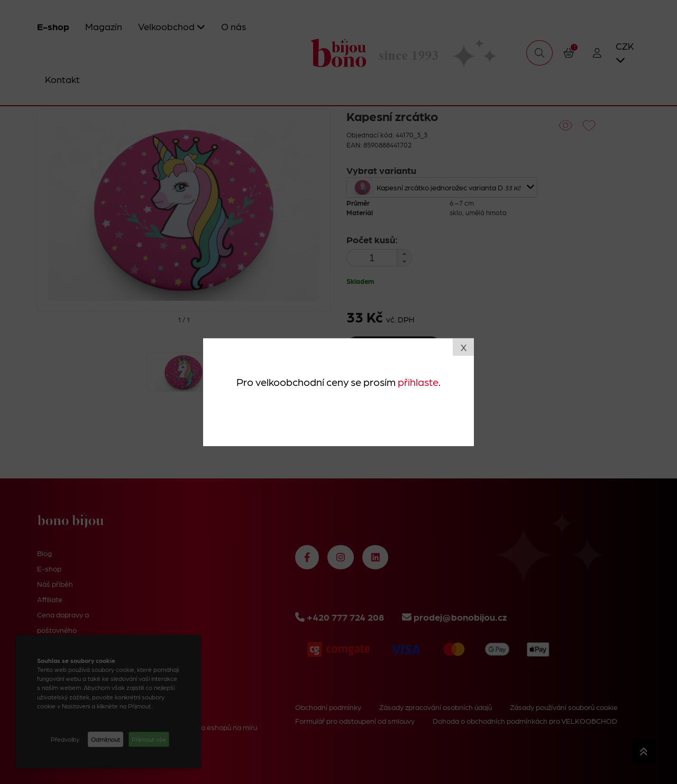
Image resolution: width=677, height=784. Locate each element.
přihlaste (418, 382)
